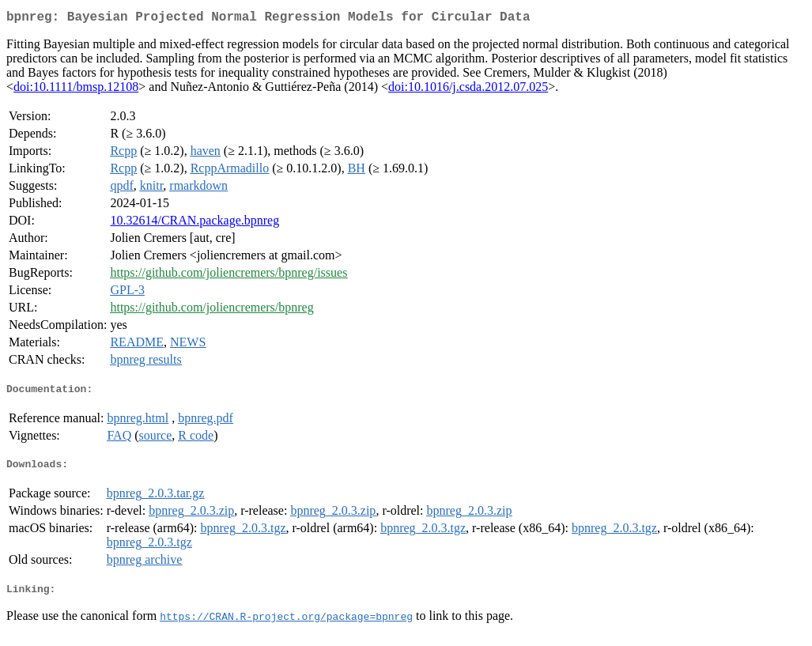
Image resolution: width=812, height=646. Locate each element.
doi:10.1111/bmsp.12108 (76, 90)
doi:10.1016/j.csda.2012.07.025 (468, 90)
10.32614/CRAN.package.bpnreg (195, 223)
